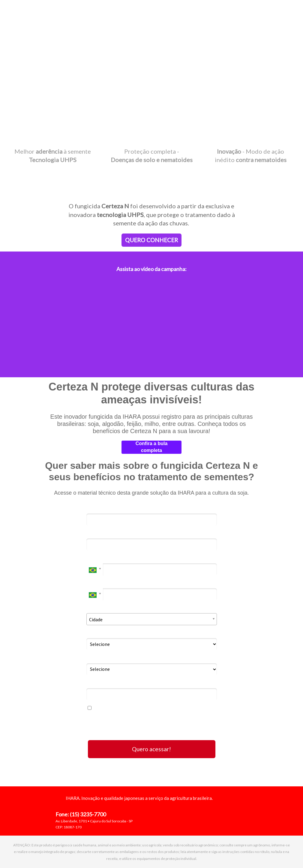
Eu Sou (94, 633)
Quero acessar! (151, 749)
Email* (93, 533)
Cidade (94, 608)
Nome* (94, 508)
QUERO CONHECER (151, 240)
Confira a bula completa (152, 447)
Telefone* (97, 558)
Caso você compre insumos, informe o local (135, 658)
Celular (94, 583)
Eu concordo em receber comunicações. (134, 708)
